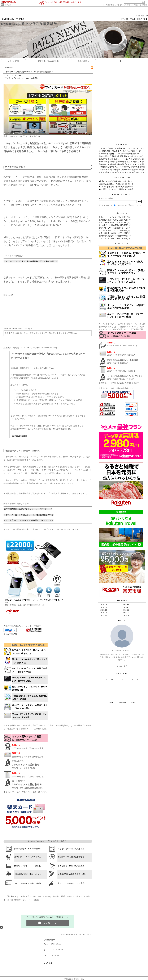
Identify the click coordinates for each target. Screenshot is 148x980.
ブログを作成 (132, 5)
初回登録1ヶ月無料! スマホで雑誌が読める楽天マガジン (121, 154)
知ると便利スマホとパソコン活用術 (113, 222)
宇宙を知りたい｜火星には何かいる (113, 228)
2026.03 (104, 607)
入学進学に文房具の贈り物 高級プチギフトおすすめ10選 (121, 164)
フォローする (122, 666)
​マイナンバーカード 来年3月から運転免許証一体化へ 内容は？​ (31, 261)
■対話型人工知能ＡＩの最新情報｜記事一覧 (116, 184)
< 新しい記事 (13, 61)
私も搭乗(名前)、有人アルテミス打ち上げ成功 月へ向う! (121, 151)
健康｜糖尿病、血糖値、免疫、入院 (113, 233)
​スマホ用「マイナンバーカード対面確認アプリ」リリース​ (29, 520)
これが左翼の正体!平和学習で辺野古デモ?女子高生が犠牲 (122, 170)
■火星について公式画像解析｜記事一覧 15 (116, 181)
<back (111, 703)
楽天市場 (143, 5)
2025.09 (126, 610)
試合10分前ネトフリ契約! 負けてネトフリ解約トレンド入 (121, 172)
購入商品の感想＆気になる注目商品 (113, 220)
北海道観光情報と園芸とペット (28, 874)
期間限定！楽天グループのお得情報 (113, 236)
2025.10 (126, 607)
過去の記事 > (83, 61)
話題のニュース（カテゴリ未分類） (113, 217)
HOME (4, 19)
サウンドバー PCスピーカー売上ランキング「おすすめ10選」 (126, 280)
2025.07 (126, 615)
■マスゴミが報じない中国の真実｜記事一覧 (116, 187)
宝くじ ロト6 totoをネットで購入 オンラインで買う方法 (125, 263)
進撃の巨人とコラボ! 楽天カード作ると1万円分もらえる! (121, 162)
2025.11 (126, 605)
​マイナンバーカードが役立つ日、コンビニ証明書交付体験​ (29, 515)
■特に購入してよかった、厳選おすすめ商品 (116, 189)
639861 (141, 16)
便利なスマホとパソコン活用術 (28, 866)
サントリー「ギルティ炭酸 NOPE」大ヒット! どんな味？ (121, 148)
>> (113, 5)
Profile (122, 620)
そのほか (8, 5)
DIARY (11, 19)
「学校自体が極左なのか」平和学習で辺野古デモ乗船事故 (122, 167)
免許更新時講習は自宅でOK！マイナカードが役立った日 (28, 509)
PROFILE (20, 19)
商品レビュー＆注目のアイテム (28, 857)
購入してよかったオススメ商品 (71, 883)
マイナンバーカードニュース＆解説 (25, 78)
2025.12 (104, 615)
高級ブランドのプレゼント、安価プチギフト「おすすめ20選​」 (126, 272)
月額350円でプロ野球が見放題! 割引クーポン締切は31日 (121, 156)
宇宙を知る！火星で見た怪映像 (71, 866)
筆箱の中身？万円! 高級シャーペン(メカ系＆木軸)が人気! (121, 159)
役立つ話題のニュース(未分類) (27, 849)
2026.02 (104, 610)
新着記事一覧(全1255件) (48, 61)
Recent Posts (122, 144)
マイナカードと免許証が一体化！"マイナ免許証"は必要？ (28, 72)
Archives (122, 601)
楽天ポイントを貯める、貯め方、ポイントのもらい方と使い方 (126, 254)
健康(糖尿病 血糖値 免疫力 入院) (72, 874)
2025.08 (126, 613)
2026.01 (104, 613)
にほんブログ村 (10, 634)
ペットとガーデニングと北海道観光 (113, 230)
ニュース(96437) (16, 75)
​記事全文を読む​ (19, 436)
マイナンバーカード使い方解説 (28, 883)
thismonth (122, 703)
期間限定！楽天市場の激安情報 (71, 857)
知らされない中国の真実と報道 (71, 849)
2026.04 (104, 605)
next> (133, 703)
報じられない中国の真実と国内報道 (113, 225)
